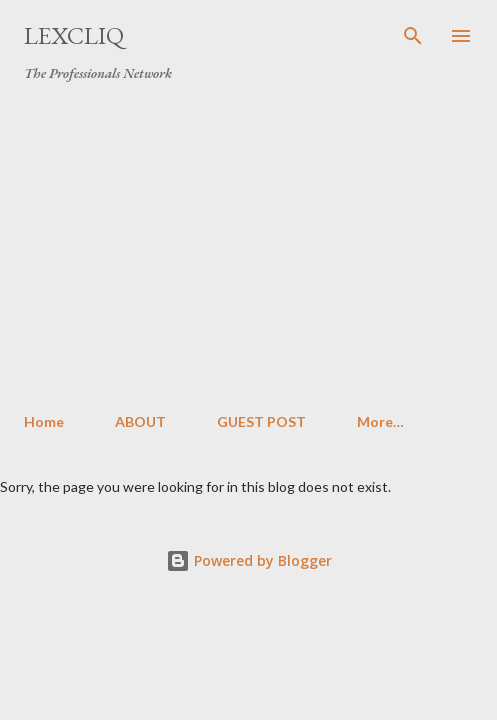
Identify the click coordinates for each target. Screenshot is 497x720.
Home (44, 421)
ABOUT (140, 421)
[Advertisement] (248, 248)
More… (380, 421)
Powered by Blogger (249, 560)
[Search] (413, 36)
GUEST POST (261, 421)
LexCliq (74, 35)
